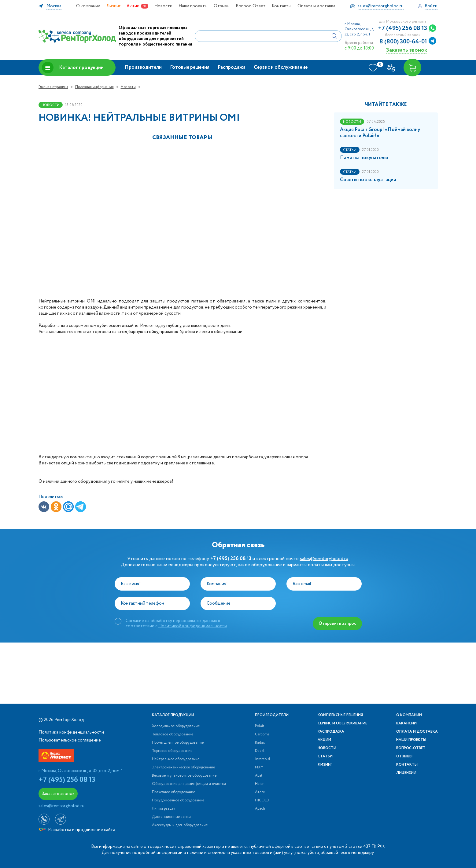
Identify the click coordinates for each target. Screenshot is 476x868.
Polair (260, 726)
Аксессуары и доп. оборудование (180, 825)
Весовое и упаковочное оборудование (184, 776)
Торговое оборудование (172, 751)
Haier (259, 784)
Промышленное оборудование (178, 743)
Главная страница (53, 87)
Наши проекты (193, 6)
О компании (88, 6)
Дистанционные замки (171, 817)
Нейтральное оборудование (176, 759)
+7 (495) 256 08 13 (403, 28)
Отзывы (222, 6)
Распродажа (232, 67)
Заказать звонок (406, 50)
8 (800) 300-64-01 (403, 42)
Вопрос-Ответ (251, 6)
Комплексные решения (340, 715)
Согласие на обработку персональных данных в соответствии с (176, 623)
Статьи (325, 756)
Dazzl (260, 751)
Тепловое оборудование (173, 734)
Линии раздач (164, 809)
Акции (133, 6)
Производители (143, 67)
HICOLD (262, 800)
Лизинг (113, 6)
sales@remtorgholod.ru (324, 559)
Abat (259, 776)
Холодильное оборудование (176, 726)
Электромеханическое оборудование (183, 767)
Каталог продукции (73, 68)
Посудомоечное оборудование (178, 800)
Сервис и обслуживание (281, 67)
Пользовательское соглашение (70, 740)
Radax (260, 743)
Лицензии (406, 773)
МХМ (259, 767)
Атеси (260, 792)
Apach (260, 809)
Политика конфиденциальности (71, 732)
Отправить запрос (337, 624)
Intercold (262, 759)
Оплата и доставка (316, 6)
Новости (163, 6)
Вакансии (406, 723)
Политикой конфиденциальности (193, 626)
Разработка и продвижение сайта (77, 830)
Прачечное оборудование (173, 792)
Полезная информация (94, 87)
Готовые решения (190, 67)
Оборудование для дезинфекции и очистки (189, 784)
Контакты (282, 6)
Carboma (262, 734)
